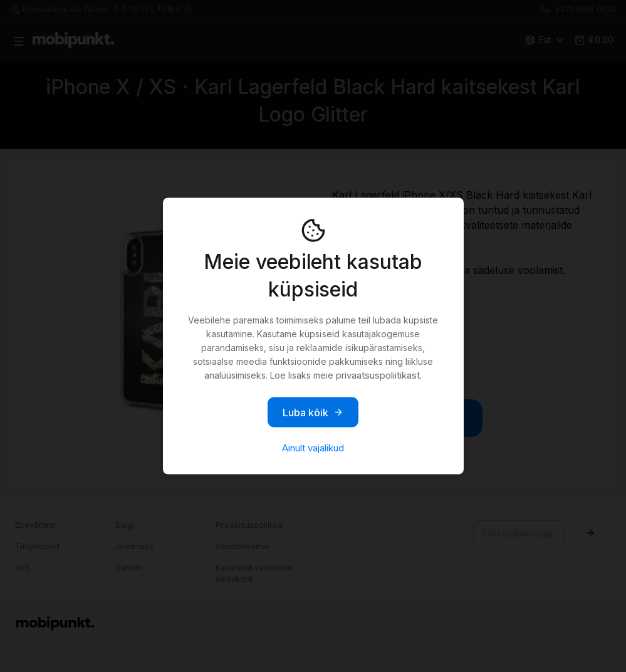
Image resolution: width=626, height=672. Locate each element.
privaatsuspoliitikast (378, 375)
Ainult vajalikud (313, 448)
